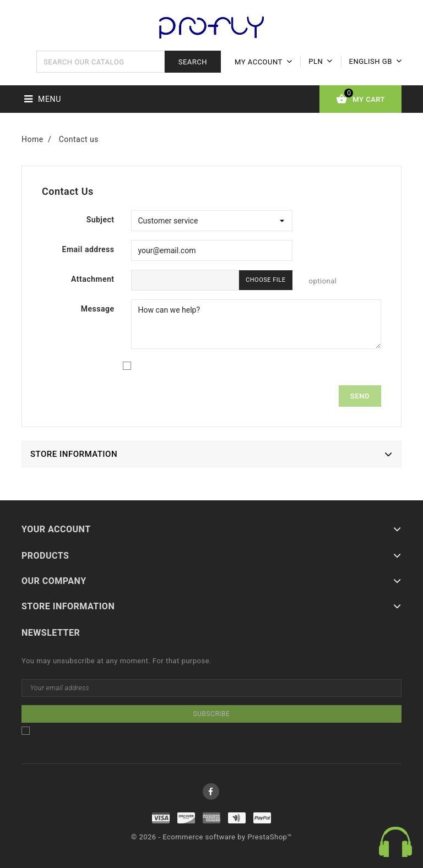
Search (193, 62)
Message (98, 309)
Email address (88, 249)
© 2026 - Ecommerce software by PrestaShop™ (211, 837)
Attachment (93, 279)
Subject (101, 220)
